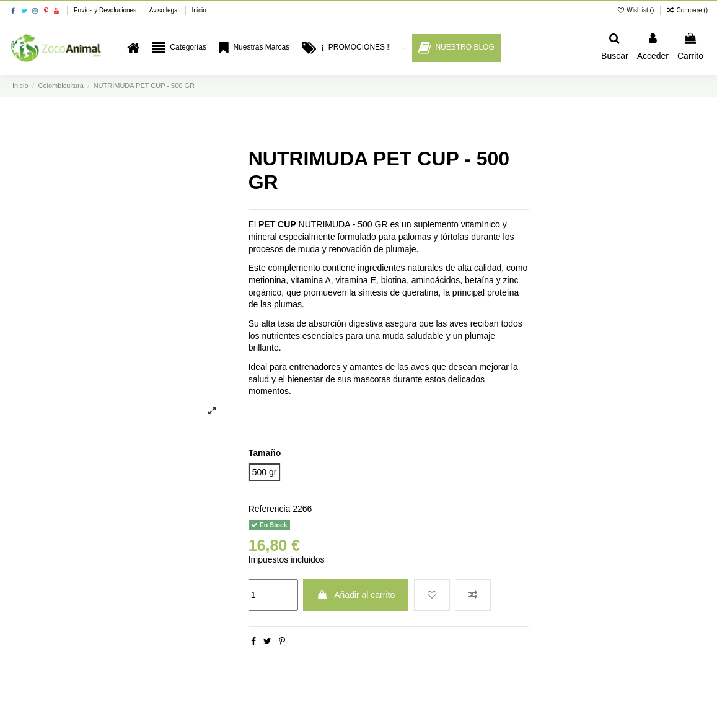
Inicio (199, 10)
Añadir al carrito (356, 595)
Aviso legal (165, 10)
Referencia (270, 509)
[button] (179, 48)
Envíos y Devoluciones (106, 10)
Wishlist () (636, 10)
